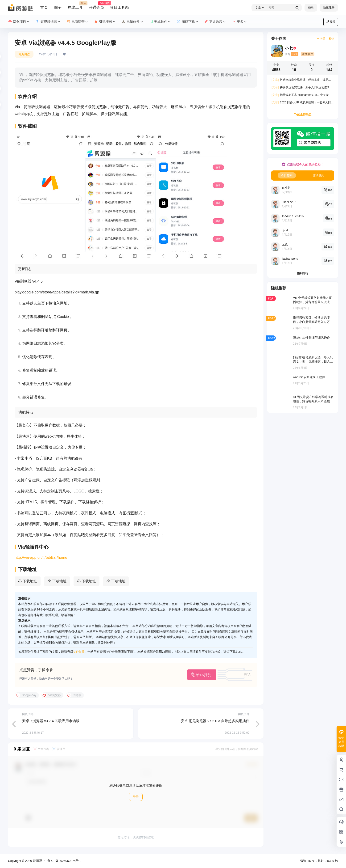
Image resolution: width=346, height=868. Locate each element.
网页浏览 (24, 54)
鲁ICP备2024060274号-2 (64, 861)
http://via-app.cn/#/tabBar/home (41, 557)
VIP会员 (79, 652)
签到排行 (303, 273)
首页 (44, 7)
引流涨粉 (105, 22)
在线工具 (75, 5)
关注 (321, 39)
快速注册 (329, 8)
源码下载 (188, 22)
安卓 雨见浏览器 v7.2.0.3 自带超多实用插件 (215, 721)
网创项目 (19, 22)
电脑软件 (133, 22)
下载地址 (30, 581)
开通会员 (96, 5)
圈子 (58, 7)
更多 (240, 22)
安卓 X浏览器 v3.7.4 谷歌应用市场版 (51, 721)
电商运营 (77, 22)
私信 (331, 39)
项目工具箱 (119, 7)
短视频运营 (48, 22)
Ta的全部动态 (303, 114)
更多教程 (215, 22)
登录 (311, 8)
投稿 (331, 22)
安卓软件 (160, 22)
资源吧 (37, 861)
